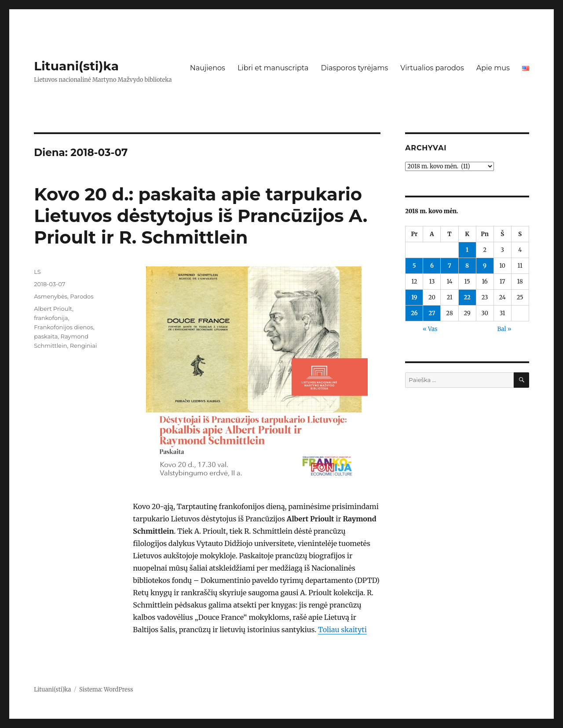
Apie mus (493, 68)
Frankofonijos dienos (64, 327)
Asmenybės (51, 296)
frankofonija (51, 318)
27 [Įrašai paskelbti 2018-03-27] (432, 313)
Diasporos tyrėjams (354, 68)
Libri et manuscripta (273, 68)
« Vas (430, 329)
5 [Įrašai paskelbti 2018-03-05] (414, 266)
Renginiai (84, 346)
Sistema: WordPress (106, 690)
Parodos (82, 296)
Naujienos (208, 68)
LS (37, 272)
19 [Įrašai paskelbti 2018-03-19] (414, 297)
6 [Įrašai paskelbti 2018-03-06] (432, 266)
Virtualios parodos (432, 68)
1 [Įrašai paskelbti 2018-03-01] (467, 250)
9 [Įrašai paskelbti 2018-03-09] (485, 266)
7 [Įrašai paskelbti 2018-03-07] (450, 266)
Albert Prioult (53, 309)
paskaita (46, 336)
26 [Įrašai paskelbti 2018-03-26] (414, 313)
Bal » (504, 329)
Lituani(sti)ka (76, 66)
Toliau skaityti (342, 630)
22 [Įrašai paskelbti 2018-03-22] (467, 297)
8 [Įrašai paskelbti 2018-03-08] (467, 266)
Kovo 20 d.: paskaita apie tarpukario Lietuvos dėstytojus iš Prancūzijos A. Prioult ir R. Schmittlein (201, 216)
